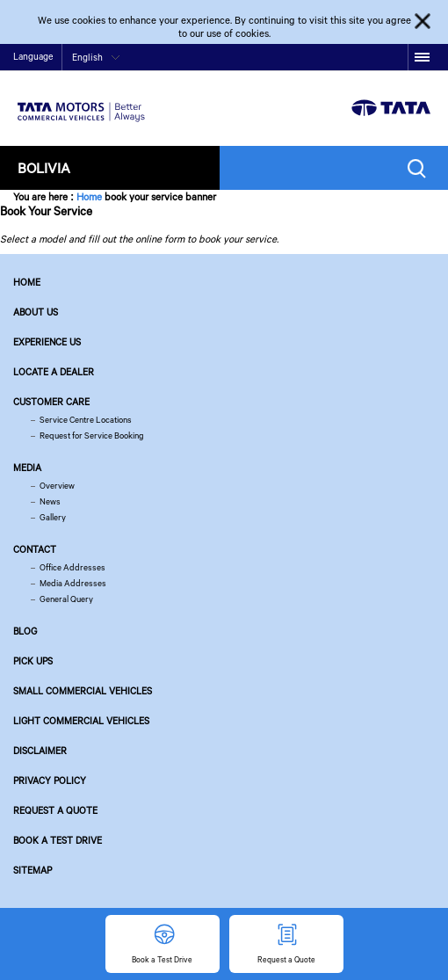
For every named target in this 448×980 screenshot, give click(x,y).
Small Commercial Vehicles (83, 691)
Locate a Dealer (54, 372)
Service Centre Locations (86, 420)
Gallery (53, 517)
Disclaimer (40, 751)
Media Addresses (73, 583)
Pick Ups (33, 661)
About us (36, 312)
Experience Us (47, 342)
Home (89, 196)
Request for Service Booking (92, 436)
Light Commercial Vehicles (81, 721)
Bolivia (44, 167)
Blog (25, 631)
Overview (57, 486)
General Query (66, 599)
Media (27, 468)
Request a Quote (55, 810)
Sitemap (33, 870)
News (50, 501)
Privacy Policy (50, 780)
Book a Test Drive (58, 840)
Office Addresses (72, 567)
